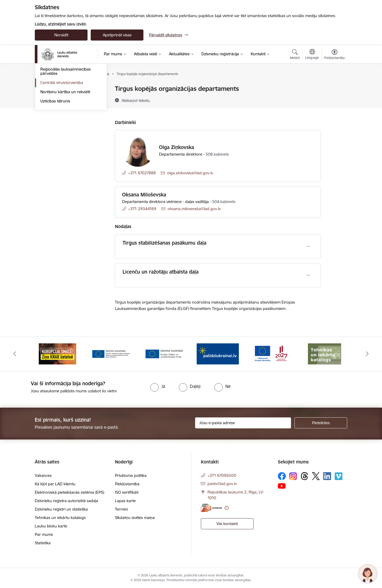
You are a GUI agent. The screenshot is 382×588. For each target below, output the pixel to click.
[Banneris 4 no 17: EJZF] (164, 354)
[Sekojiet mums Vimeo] (339, 476)
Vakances (43, 475)
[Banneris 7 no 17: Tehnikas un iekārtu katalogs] (325, 354)
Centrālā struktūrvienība (62, 139)
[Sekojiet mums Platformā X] (316, 476)
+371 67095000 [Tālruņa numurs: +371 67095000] (222, 475)
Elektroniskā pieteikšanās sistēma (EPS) (69, 492)
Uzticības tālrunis (55, 157)
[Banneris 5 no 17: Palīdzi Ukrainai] (218, 354)
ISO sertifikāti (127, 492)
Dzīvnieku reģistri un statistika (61, 509)
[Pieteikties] (321, 423)
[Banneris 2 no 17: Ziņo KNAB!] (57, 354)
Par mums (44, 534)
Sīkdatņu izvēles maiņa (135, 518)
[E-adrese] (211, 508)
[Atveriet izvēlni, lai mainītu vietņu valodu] (312, 55)
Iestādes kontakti (55, 89)
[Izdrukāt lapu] (334, 87)
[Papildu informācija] (227, 508)
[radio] (158, 386)
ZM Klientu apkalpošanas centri (68, 98)
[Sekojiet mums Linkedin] (327, 476)
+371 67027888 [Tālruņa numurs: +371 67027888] (142, 173)
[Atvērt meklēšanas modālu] (295, 55)
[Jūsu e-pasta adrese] (243, 423)
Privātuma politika (131, 475)
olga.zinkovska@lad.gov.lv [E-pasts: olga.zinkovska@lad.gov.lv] (190, 173)
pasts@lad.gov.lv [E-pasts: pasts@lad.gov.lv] (222, 484)
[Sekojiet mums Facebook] (282, 476)
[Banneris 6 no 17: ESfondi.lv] (271, 354)
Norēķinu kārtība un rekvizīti (65, 148)
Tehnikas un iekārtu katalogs (60, 518)
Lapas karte (125, 501)
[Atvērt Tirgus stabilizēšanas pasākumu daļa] (308, 246)
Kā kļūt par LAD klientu (55, 484)
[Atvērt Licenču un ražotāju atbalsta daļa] (308, 275)
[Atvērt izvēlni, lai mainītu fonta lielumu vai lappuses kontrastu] (334, 55)
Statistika (43, 543)
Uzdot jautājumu (55, 107)
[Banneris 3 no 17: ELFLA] (111, 354)
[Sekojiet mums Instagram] (293, 476)
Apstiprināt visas (117, 35)
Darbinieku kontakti (58, 117)
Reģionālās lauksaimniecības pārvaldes (66, 128)
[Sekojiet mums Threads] (304, 476)
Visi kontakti (227, 524)
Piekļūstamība (127, 484)
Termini (121, 509)
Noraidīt (61, 35)
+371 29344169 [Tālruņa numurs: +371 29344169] (142, 209)
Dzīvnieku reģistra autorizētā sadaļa (66, 501)
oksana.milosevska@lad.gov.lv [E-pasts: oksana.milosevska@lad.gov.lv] (194, 209)
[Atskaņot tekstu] (136, 100)
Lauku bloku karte (51, 526)
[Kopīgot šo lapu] (334, 100)
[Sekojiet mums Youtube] (282, 486)
